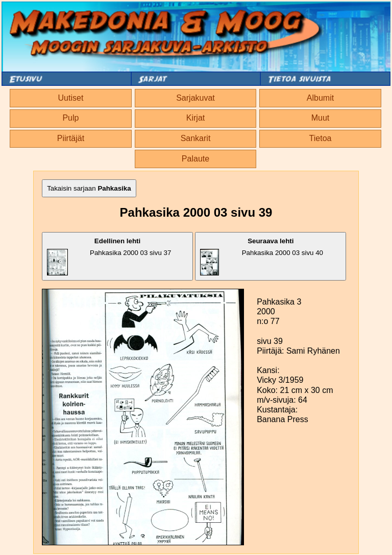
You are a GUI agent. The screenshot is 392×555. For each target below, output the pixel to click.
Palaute (195, 159)
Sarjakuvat (195, 98)
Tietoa (321, 138)
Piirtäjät (71, 138)
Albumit (320, 98)
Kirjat (195, 118)
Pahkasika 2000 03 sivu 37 (109, 256)
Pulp (70, 118)
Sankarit (196, 138)
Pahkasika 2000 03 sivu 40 (262, 256)
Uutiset (71, 98)
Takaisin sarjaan (89, 188)
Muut (321, 118)
